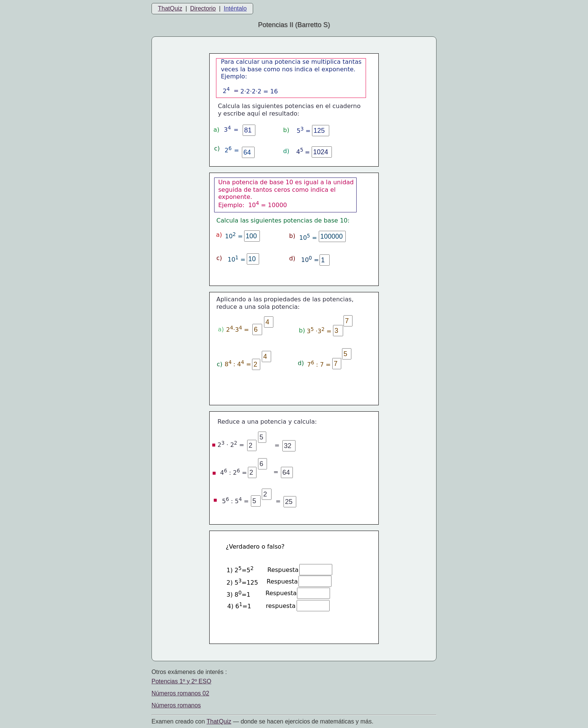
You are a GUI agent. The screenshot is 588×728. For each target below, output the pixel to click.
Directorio (203, 8)
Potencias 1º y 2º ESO (181, 681)
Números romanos (176, 705)
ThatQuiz (170, 8)
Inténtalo (235, 8)
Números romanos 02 (180, 693)
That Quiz (219, 721)
